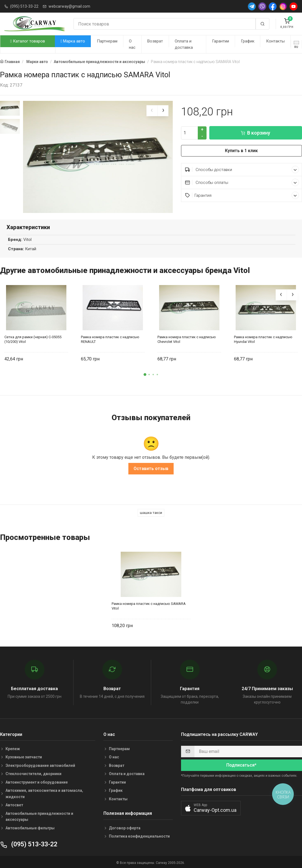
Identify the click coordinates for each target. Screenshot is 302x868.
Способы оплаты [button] (242, 182)
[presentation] (152, 111)
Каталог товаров (27, 41)
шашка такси (151, 511)
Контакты (275, 41)
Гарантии (221, 41)
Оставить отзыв (151, 467)
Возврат (155, 41)
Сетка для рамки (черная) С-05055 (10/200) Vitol (33, 338)
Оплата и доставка (184, 44)
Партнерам (107, 41)
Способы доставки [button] (242, 170)
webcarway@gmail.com (69, 6)
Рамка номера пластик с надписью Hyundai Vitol (263, 338)
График (248, 41)
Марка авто (73, 41)
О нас (132, 44)
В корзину (256, 133)
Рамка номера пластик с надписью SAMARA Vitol (149, 605)
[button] (145, 373)
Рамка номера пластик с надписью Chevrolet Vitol (187, 338)
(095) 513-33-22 (24, 6)
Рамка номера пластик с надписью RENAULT (110, 338)
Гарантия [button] (242, 195)
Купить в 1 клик (241, 151)
